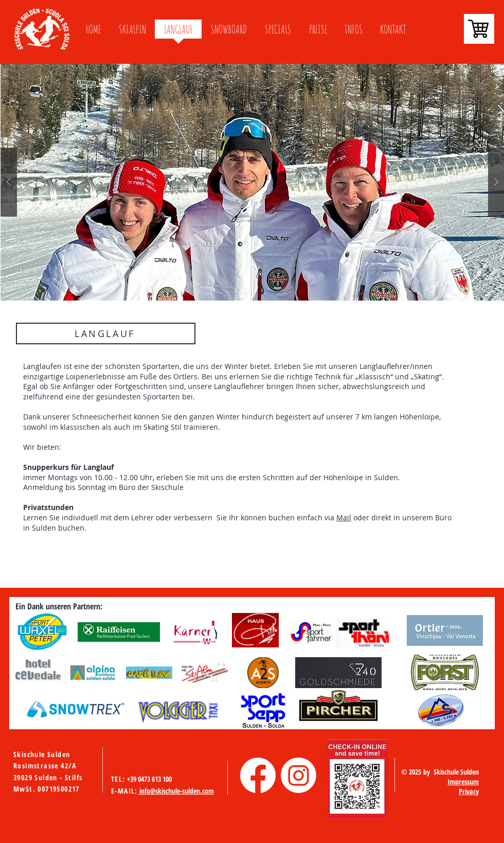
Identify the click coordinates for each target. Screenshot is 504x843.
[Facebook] (258, 775)
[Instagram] (299, 775)
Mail (344, 517)
